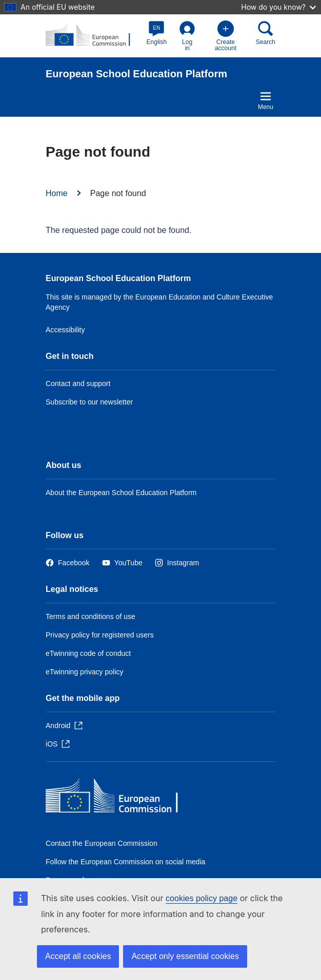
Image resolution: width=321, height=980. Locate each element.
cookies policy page (202, 898)
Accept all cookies (78, 956)
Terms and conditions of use (91, 616)
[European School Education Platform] (93, 36)
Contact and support (78, 384)
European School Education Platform (118, 278)
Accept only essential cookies (185, 956)
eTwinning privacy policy (84, 672)
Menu (266, 100)
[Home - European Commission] (120, 798)
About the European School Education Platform (121, 493)
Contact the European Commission (102, 843)
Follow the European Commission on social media (125, 862)
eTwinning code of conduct (88, 653)
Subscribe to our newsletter (89, 402)
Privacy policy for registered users (100, 635)
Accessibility (65, 330)
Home (57, 193)
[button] (157, 33)
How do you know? (278, 7)
